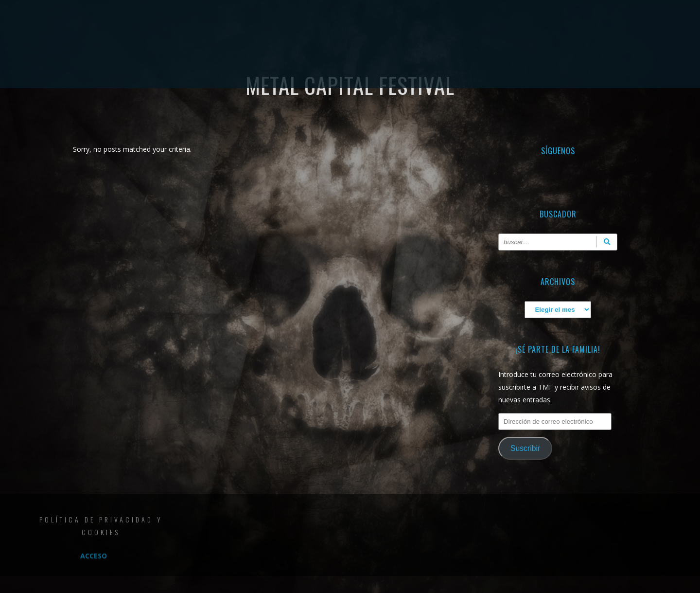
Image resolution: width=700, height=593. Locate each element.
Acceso (94, 556)
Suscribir (525, 448)
